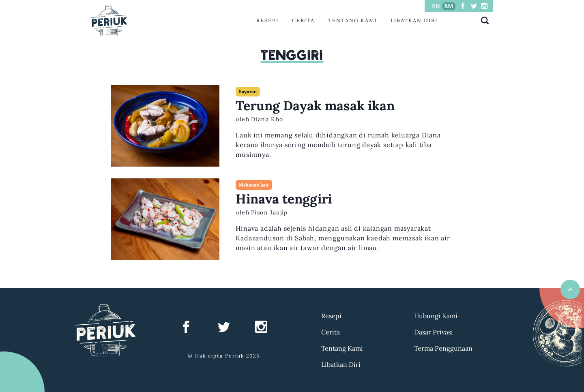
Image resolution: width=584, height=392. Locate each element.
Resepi (267, 20)
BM (449, 6)
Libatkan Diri (414, 20)
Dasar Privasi (434, 332)
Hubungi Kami (436, 316)
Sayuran (248, 92)
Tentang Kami (353, 20)
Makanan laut (254, 185)
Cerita (304, 20)
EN (436, 6)
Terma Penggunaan (443, 348)
